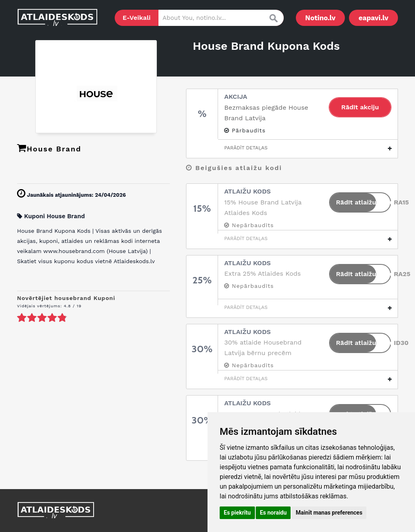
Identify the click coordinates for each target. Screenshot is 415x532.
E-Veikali (137, 18)
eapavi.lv (374, 18)
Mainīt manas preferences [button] (329, 513)
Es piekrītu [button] (237, 513)
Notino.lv (320, 18)
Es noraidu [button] (273, 513)
